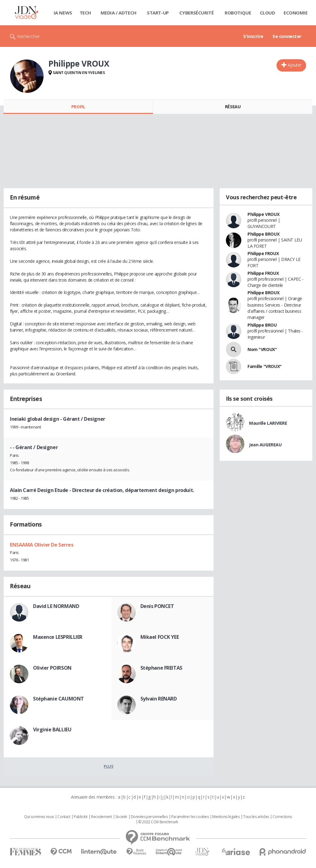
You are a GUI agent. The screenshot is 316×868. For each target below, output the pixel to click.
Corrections (282, 817)
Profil (78, 107)
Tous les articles (256, 817)
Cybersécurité (197, 13)
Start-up (158, 13)
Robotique (238, 13)
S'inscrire (253, 36)
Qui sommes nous (39, 817)
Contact (64, 817)
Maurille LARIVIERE (268, 423)
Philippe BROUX (263, 234)
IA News (63, 13)
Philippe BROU (262, 325)
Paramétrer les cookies (190, 817)
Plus (108, 766)
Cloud (268, 13)
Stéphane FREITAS (161, 668)
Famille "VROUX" (265, 366)
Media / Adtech (118, 13)
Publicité (81, 817)
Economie (296, 13)
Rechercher (29, 36)
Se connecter (287, 36)
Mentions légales (226, 817)
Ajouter (295, 65)
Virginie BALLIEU (52, 730)
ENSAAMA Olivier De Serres (42, 545)
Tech (85, 13)
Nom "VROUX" (262, 349)
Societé (121, 817)
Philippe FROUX (263, 253)
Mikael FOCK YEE (160, 637)
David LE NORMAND (56, 606)
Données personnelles (149, 817)
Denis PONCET (157, 606)
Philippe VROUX (263, 214)
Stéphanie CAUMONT (58, 699)
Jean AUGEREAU (265, 445)
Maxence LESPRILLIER (58, 637)
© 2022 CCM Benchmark (158, 822)
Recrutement (101, 817)
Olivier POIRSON (52, 668)
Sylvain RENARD (159, 699)
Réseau (233, 107)
